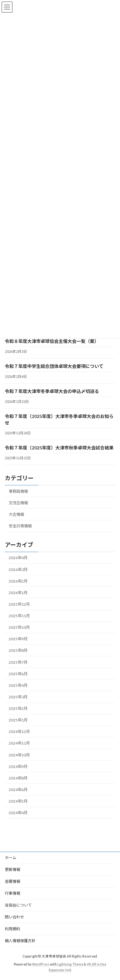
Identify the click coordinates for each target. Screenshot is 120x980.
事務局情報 (18, 491)
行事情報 (12, 893)
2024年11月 (19, 743)
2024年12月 (19, 732)
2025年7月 (18, 662)
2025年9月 (18, 639)
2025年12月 (19, 604)
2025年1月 (18, 720)
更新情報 (12, 869)
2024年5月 (18, 801)
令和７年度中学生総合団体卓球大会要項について (54, 366)
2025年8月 (18, 650)
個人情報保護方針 (20, 941)
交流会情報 (18, 503)
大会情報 (16, 514)
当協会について (18, 905)
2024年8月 (18, 778)
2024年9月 (18, 766)
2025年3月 (18, 697)
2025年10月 (19, 627)
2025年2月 (18, 708)
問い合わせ (14, 917)
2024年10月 (19, 755)
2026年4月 (18, 558)
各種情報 (12, 881)
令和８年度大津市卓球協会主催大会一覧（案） (52, 341)
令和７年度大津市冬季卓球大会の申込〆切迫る (52, 391)
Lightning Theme (70, 964)
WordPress (41, 964)
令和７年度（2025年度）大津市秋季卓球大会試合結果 (59, 447)
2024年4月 (18, 813)
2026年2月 (18, 581)
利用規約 (12, 929)
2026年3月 (18, 569)
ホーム (11, 858)
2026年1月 (18, 592)
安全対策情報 (20, 526)
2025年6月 (18, 673)
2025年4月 (18, 685)
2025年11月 (19, 616)
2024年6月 (18, 790)
